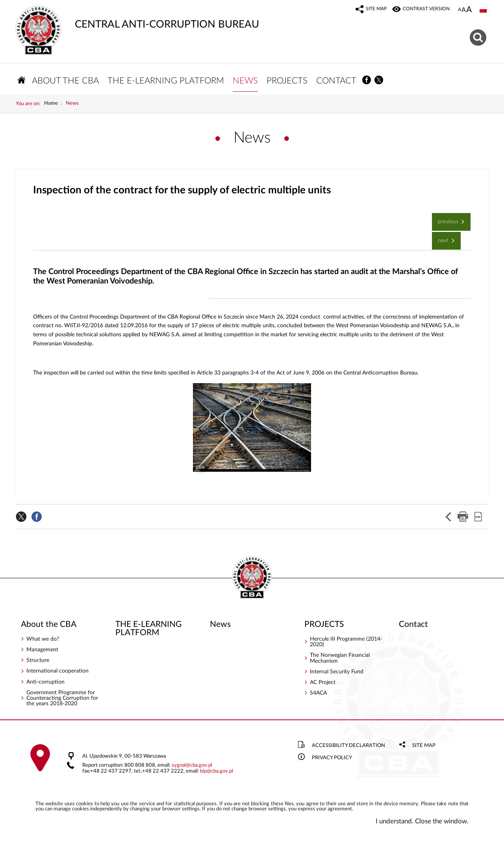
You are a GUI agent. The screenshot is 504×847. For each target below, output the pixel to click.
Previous (446, 219)
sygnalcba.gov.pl (192, 765)
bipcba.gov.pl (217, 771)
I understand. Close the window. (422, 821)
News (72, 104)
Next (441, 238)
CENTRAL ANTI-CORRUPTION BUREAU (137, 18)
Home (51, 104)
